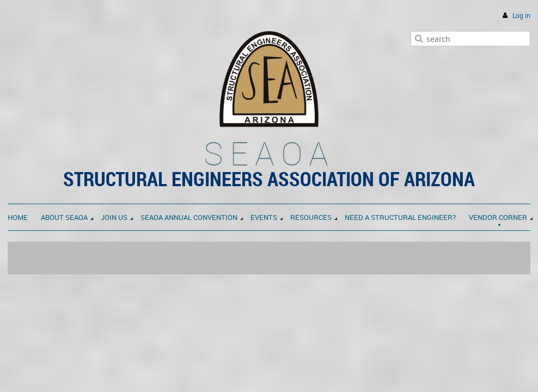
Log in (521, 16)
